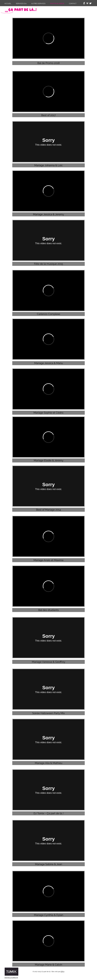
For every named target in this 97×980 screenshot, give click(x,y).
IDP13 (62, 972)
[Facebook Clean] (84, 3)
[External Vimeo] (48, 38)
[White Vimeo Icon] (87, 3)
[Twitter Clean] (90, 3)
